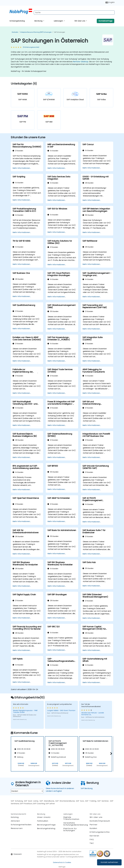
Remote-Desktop (81, 62)
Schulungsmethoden (21, 825)
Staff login (62, 867)
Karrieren (94, 836)
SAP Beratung (87, 788)
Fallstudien (43, 821)
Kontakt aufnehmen (109, 862)
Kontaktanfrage (106, 21)
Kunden (93, 828)
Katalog (15, 817)
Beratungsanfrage (46, 825)
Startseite (15, 32)
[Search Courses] (74, 13)
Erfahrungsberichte (100, 832)
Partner (94, 825)
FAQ (92, 839)
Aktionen (15, 821)
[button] (111, 753)
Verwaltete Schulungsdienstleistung (76, 824)
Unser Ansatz (44, 817)
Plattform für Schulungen (70, 830)
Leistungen (59, 21)
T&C (92, 843)
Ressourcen (17, 828)
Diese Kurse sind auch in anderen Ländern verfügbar (60, 790)
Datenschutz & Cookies (62, 862)
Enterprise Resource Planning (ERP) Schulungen (36, 32)
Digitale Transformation (71, 818)
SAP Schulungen (60, 32)
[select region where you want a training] (27, 791)
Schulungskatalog (17, 21)
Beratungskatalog (46, 828)
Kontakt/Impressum (100, 821)
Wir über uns (80, 21)
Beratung (39, 21)
